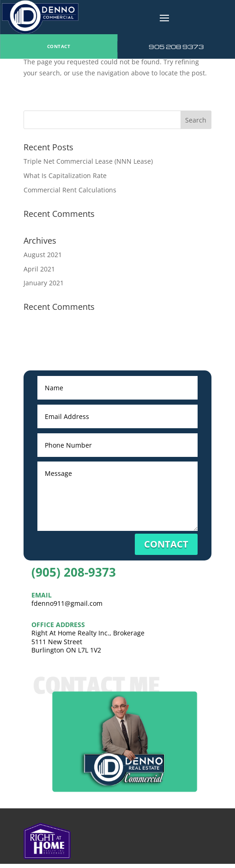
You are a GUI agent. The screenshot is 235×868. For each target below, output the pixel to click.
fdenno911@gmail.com (67, 603)
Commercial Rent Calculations (70, 190)
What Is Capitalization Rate (65, 175)
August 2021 (43, 255)
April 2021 (39, 269)
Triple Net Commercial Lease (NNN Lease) (88, 161)
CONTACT (59, 46)
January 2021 (44, 283)
